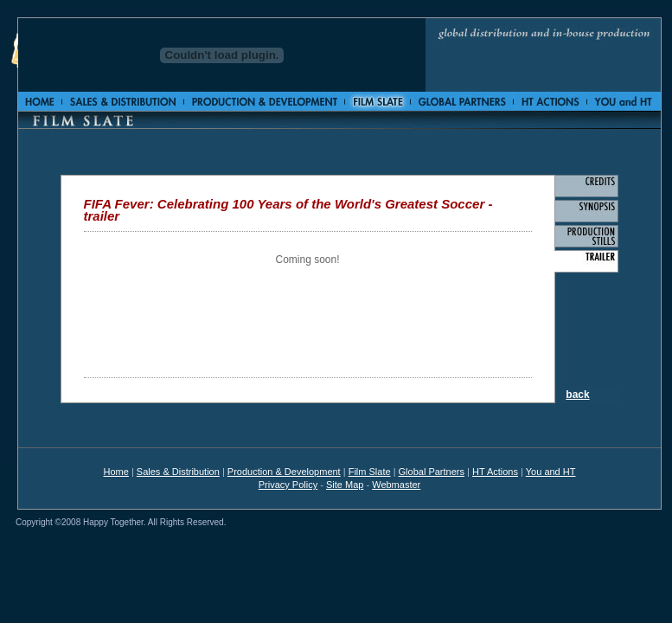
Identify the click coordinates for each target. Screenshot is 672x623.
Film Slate (370, 472)
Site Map (345, 485)
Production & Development (284, 472)
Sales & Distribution (178, 472)
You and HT (551, 472)
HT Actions (495, 472)
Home (116, 472)
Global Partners (432, 472)
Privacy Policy (288, 485)
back (577, 395)
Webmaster (396, 485)
